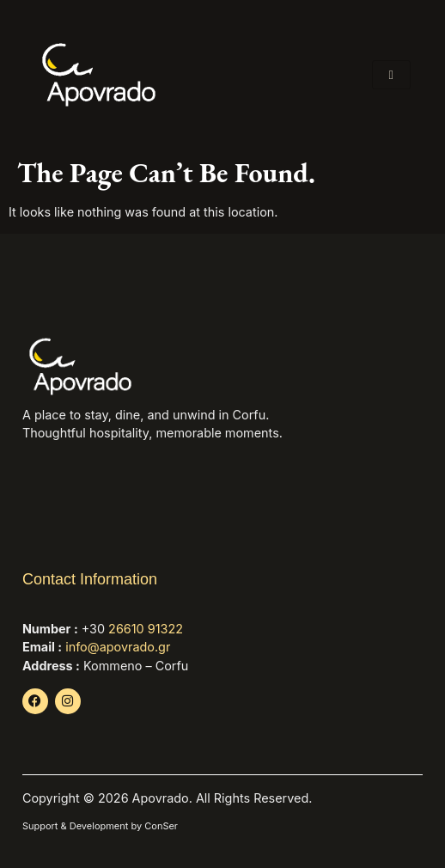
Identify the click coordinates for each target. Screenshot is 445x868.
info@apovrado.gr (118, 647)
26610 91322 (146, 629)
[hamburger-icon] (391, 75)
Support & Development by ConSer (100, 826)
